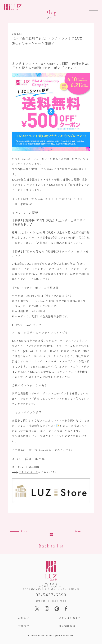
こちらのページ (28, 472)
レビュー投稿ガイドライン (45, 436)
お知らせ (24, 618)
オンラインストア (70, 618)
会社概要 (24, 626)
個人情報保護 (67, 626)
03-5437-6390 (51, 595)
